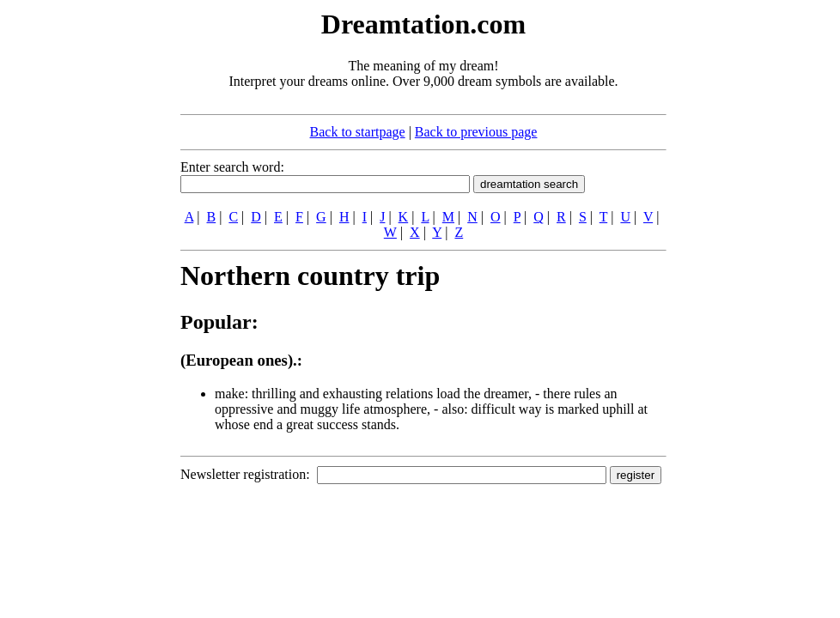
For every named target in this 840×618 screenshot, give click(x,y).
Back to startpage (358, 132)
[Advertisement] (76, 264)
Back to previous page (476, 132)
